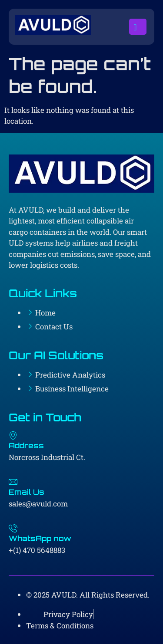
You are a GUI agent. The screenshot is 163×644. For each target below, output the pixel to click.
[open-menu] (138, 27)
